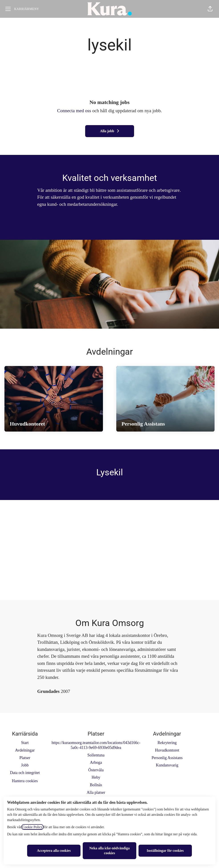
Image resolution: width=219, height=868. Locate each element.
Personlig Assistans (167, 758)
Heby (96, 777)
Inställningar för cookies (165, 851)
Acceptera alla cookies (54, 851)
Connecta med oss (74, 111)
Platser (25, 758)
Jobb (25, 765)
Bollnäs (96, 785)
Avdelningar (25, 750)
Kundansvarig (167, 765)
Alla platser (96, 792)
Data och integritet (25, 773)
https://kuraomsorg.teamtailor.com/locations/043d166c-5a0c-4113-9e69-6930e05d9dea (96, 745)
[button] (210, 9)
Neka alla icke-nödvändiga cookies (109, 851)
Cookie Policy (32, 827)
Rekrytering (167, 743)
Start (25, 743)
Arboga (96, 762)
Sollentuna (96, 755)
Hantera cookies (25, 781)
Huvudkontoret (167, 750)
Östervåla (96, 770)
